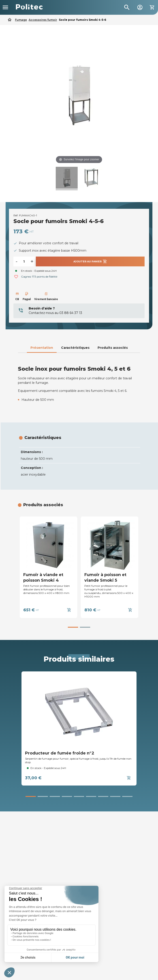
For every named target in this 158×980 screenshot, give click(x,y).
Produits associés (113, 348)
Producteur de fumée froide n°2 (60, 753)
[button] (73, 627)
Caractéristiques (75, 348)
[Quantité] (24, 261)
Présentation (42, 348)
